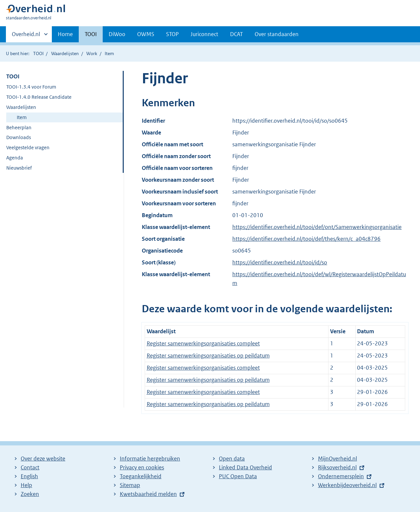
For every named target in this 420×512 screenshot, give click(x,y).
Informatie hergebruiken (150, 459)
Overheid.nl (26, 36)
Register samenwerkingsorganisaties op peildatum (208, 356)
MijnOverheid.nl (337, 459)
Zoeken (30, 494)
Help (26, 485)
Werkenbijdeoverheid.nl (347, 485)
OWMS (146, 34)
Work (92, 53)
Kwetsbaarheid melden (148, 494)
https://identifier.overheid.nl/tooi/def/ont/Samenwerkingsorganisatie (317, 227)
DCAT (236, 34)
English (29, 476)
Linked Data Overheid (245, 467)
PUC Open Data (238, 476)
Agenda (15, 158)
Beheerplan (19, 127)
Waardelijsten (65, 53)
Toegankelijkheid (141, 476)
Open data (232, 459)
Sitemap (130, 485)
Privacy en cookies (142, 467)
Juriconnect (204, 34)
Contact (30, 467)
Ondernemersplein (341, 476)
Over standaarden (277, 34)
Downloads (19, 137)
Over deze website (43, 459)
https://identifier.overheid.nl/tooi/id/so (280, 262)
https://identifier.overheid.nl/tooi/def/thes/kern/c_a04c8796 (306, 239)
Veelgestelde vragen (28, 147)
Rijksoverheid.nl (337, 467)
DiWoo (117, 34)
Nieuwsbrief (19, 168)
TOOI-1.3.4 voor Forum (31, 87)
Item (22, 117)
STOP (172, 34)
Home (65, 34)
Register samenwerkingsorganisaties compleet (203, 343)
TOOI (91, 34)
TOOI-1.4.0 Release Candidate (39, 97)
